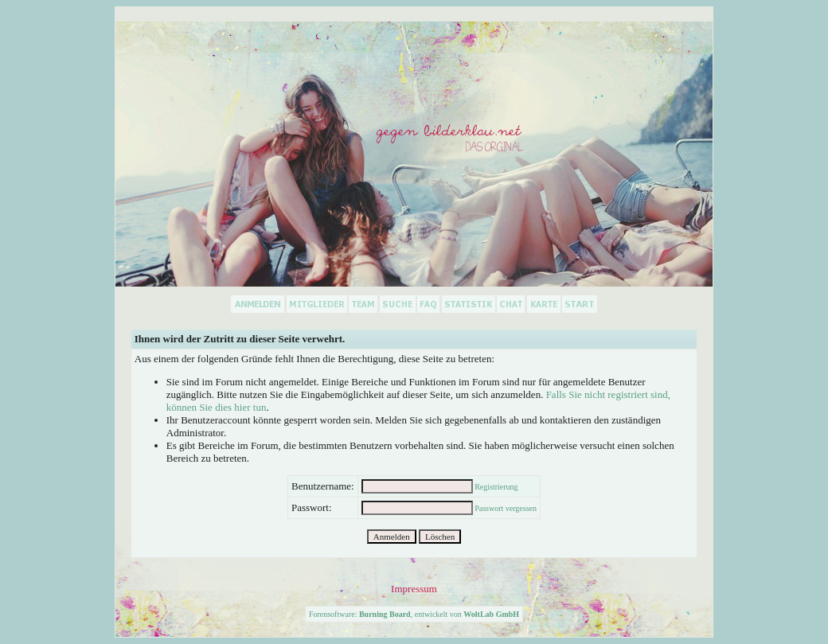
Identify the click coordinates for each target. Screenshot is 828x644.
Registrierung (496, 487)
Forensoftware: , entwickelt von (414, 614)
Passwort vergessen (506, 508)
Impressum (414, 589)
